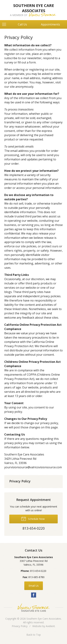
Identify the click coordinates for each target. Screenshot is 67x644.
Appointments (50, 24)
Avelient (50, 626)
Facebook (34, 595)
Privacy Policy (20, 481)
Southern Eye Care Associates (44, 619)
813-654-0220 (38, 571)
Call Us (22, 24)
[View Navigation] (5, 24)
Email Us (34, 586)
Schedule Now (33, 519)
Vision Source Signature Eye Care (34, 608)
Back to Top (34, 635)
